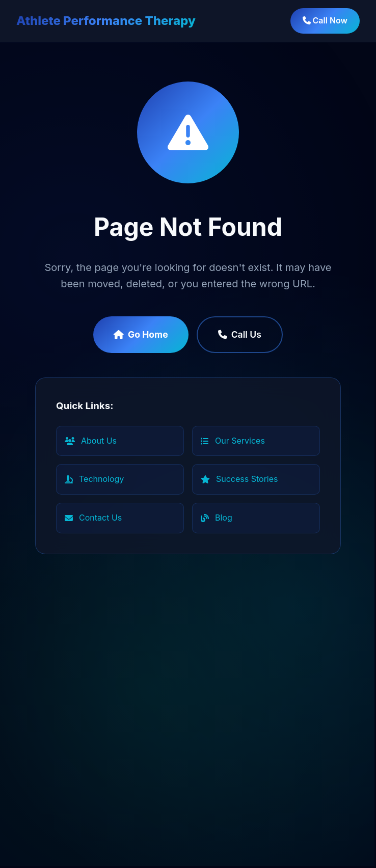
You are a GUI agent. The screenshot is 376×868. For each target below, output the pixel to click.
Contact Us (93, 518)
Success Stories (239, 479)
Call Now (325, 20)
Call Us (240, 334)
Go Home (141, 334)
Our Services (233, 441)
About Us (91, 441)
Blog (217, 518)
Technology (94, 479)
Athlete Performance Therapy (106, 21)
